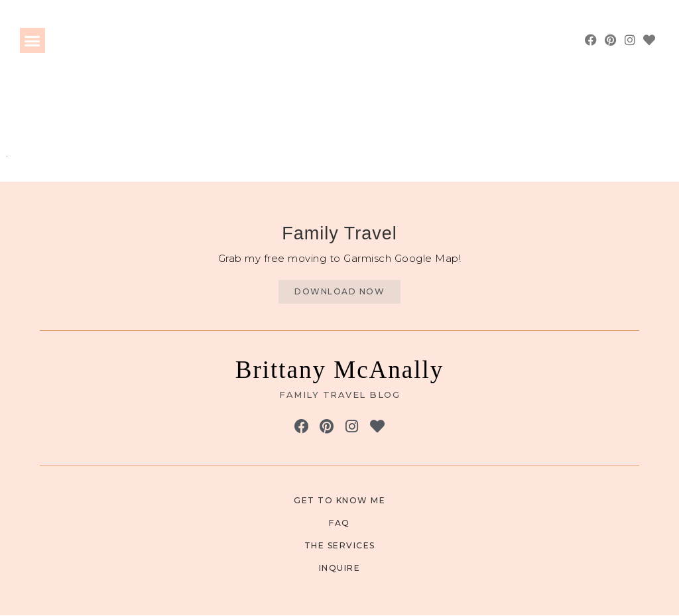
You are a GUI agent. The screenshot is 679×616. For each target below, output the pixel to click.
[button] (32, 40)
